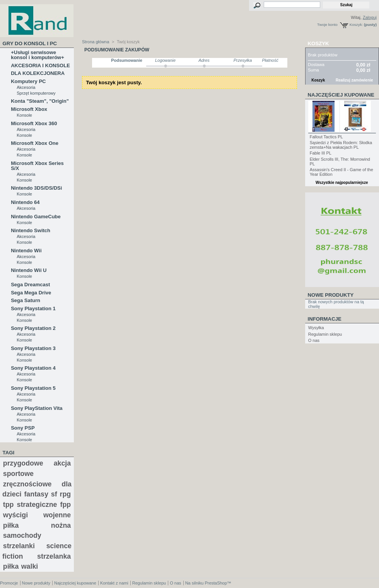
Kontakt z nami (114, 583)
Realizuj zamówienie (354, 80)
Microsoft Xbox (29, 109)
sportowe (18, 474)
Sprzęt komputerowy (36, 93)
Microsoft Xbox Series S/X (37, 166)
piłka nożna (37, 525)
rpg (66, 494)
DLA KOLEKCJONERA (38, 73)
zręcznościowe (27, 484)
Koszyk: (356, 25)
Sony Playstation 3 (33, 348)
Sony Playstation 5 (33, 388)
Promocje (9, 583)
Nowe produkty (331, 295)
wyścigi (15, 515)
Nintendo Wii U (29, 270)
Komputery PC (28, 81)
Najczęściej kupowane (341, 95)
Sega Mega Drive (31, 293)
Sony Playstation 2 (33, 328)
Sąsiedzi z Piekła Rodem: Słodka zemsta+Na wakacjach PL (341, 145)
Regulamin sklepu (325, 334)
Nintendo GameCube (36, 217)
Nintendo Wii (26, 251)
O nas (314, 340)
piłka (11, 566)
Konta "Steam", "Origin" (40, 101)
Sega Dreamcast (30, 285)
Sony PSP (23, 428)
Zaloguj (370, 17)
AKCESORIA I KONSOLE (40, 65)
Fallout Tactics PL (326, 137)
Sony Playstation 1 (33, 308)
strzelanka (54, 556)
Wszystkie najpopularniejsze (342, 183)
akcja (62, 463)
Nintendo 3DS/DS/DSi (36, 188)
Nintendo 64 (25, 202)
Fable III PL (321, 153)
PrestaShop (216, 583)
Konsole (24, 115)
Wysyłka (316, 328)
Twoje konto (327, 25)
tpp (9, 505)
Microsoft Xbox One (35, 143)
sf (54, 494)
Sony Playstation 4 (33, 368)
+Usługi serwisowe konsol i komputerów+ (38, 55)
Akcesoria (26, 87)
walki (30, 566)
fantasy (36, 494)
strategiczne (37, 505)
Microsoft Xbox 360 (34, 123)
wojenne (57, 515)
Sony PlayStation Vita (37, 408)
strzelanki (19, 546)
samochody (22, 535)
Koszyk (318, 43)
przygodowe (23, 463)
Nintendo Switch (31, 230)
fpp (66, 505)
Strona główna (96, 42)
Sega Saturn (26, 300)
